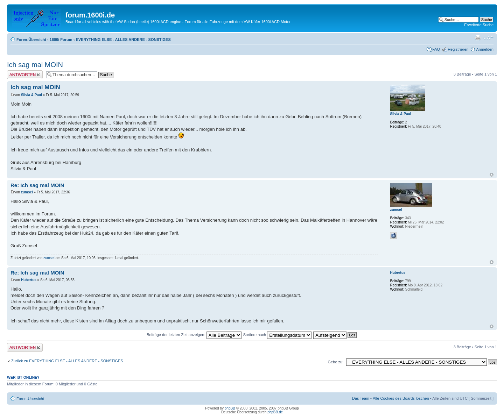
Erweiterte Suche (479, 25)
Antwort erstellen (25, 75)
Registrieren (458, 49)
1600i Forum (61, 40)
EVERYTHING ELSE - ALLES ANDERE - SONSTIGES (123, 40)
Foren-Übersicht (31, 40)
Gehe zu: (335, 362)
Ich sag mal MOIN (35, 65)
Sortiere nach (277, 335)
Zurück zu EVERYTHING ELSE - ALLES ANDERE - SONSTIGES (67, 361)
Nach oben (492, 175)
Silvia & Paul (31, 95)
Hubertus (29, 280)
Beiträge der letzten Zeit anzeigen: (194, 335)
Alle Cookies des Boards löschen (401, 398)
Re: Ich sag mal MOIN (37, 185)
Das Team (361, 398)
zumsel (27, 192)
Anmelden (485, 49)
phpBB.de (275, 412)
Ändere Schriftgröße (488, 38)
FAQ (436, 49)
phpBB (230, 408)
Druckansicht (478, 38)
